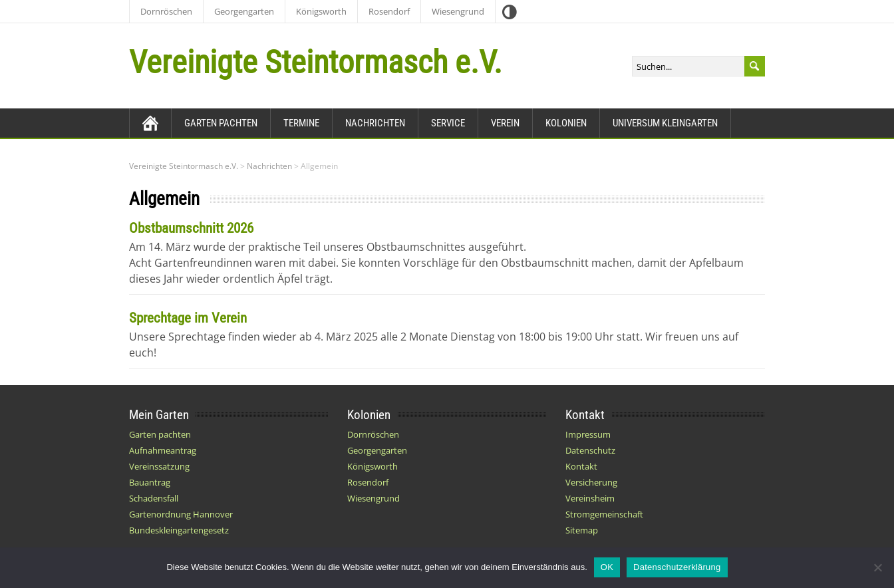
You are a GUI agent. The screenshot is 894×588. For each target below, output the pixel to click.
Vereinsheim (590, 498)
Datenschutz (590, 450)
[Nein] (877, 567)
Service (448, 123)
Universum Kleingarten (665, 123)
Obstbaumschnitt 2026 (191, 228)
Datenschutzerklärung (677, 567)
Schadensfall (154, 498)
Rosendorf (389, 11)
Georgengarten (244, 11)
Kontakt (581, 466)
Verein (505, 123)
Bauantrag (150, 482)
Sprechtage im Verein (188, 318)
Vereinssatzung (159, 466)
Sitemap (582, 530)
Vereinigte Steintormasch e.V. (316, 62)
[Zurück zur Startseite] (150, 123)
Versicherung (591, 482)
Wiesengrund (458, 11)
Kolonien (566, 123)
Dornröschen (166, 11)
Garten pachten (221, 123)
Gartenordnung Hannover (181, 514)
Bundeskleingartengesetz (179, 530)
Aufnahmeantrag (163, 450)
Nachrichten (375, 123)
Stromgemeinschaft (604, 514)
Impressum (588, 434)
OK (607, 567)
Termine (301, 123)
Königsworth (321, 11)
